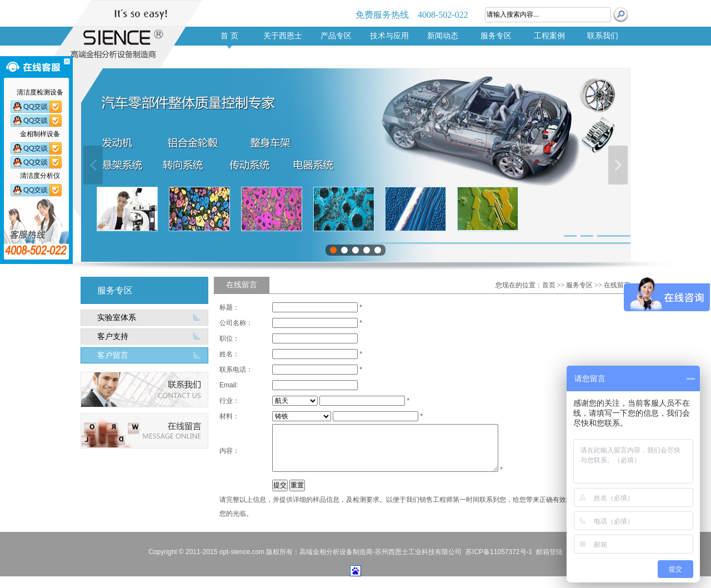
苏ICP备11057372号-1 (499, 552)
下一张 (618, 165)
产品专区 (336, 36)
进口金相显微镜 (229, 541)
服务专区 (496, 36)
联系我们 (603, 36)
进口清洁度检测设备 (96, 541)
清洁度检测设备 (274, 541)
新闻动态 (443, 36)
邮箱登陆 (549, 552)
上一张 (93, 165)
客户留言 (113, 355)
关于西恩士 (283, 36)
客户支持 (113, 337)
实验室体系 (117, 318)
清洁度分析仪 (143, 541)
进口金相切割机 (185, 541)
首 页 (229, 36)
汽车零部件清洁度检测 (36, 541)
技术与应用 (389, 36)
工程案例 (549, 36)
